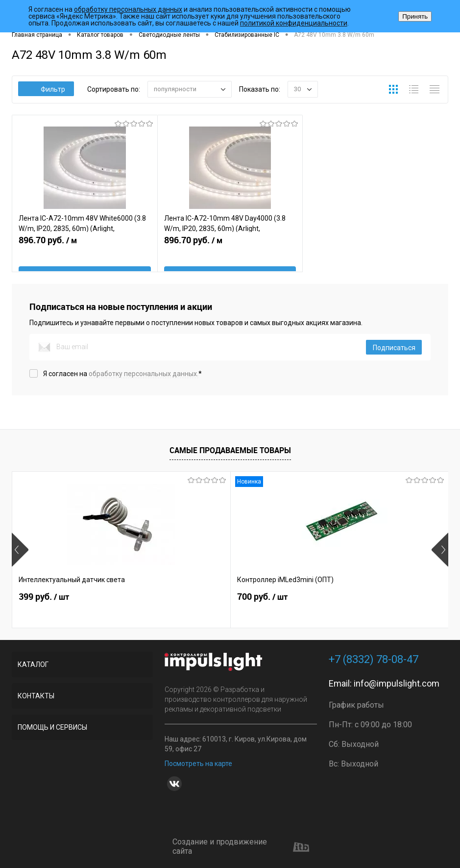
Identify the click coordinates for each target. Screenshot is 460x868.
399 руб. (44, 607)
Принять (415, 16)
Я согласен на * (122, 374)
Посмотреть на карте (198, 764)
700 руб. (189, 607)
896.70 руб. (85, 256)
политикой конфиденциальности (294, 23)
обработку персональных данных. (144, 374)
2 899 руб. (338, 607)
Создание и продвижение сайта (241, 847)
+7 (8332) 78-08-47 (374, 659)
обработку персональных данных (128, 9)
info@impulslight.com (397, 683)
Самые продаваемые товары (230, 451)
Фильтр (46, 89)
